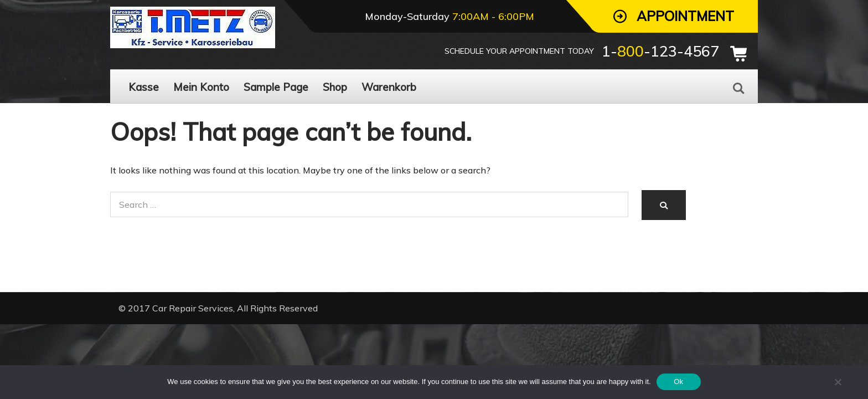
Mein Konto (201, 87)
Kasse (144, 87)
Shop (335, 87)
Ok (678, 382)
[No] (838, 382)
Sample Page (276, 87)
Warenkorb (389, 87)
